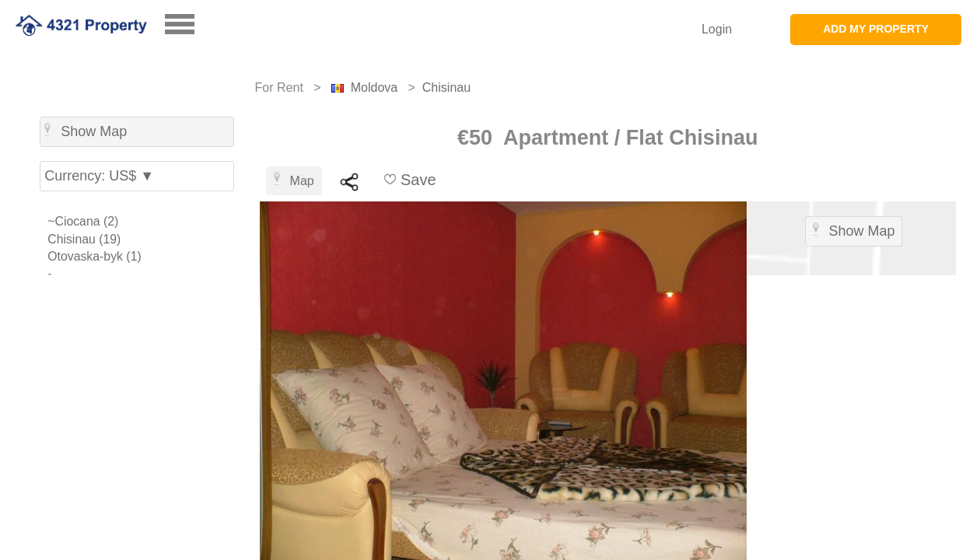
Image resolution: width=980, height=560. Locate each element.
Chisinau (446, 87)
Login (717, 29)
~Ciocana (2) (83, 221)
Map (294, 179)
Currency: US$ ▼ (99, 176)
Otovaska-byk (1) (94, 256)
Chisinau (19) (84, 239)
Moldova (374, 87)
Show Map (86, 131)
